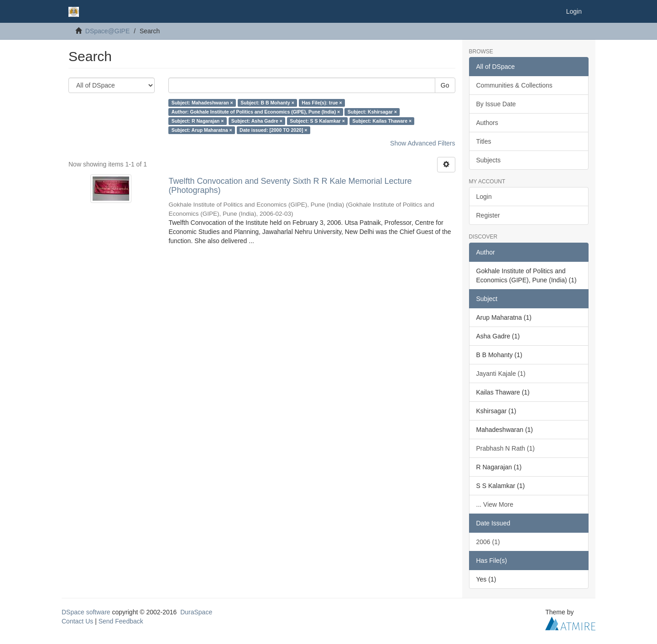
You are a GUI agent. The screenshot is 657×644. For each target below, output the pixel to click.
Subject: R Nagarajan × (198, 121)
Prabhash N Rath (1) (506, 448)
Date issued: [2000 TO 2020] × (273, 130)
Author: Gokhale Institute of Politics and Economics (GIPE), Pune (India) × (256, 112)
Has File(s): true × (322, 103)
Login (484, 197)
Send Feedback (121, 621)
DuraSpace (196, 612)
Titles (484, 141)
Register (488, 215)
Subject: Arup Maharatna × (202, 130)
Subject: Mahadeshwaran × (202, 103)
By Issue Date (496, 104)
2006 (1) (488, 542)
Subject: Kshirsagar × (372, 112)
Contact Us (77, 621)
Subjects (489, 160)
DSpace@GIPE (107, 31)
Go (445, 85)
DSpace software (86, 612)
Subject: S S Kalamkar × (317, 121)
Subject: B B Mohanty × (267, 103)
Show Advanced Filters (422, 143)
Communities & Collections (514, 85)
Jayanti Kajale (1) (501, 374)
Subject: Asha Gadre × (257, 121)
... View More (495, 504)
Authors (487, 123)
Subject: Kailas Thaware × (382, 121)
